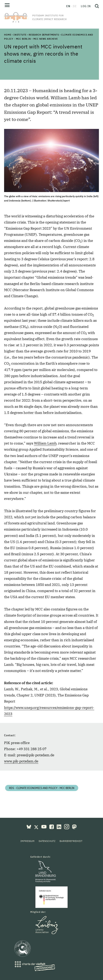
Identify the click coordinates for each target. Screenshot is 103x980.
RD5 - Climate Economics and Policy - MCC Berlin (42, 788)
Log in (86, 6)
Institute (20, 35)
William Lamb (45, 443)
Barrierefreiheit (71, 841)
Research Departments (44, 35)
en (68, 6)
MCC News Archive (46, 39)
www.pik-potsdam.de (21, 761)
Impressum (28, 841)
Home (8, 35)
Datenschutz (47, 841)
